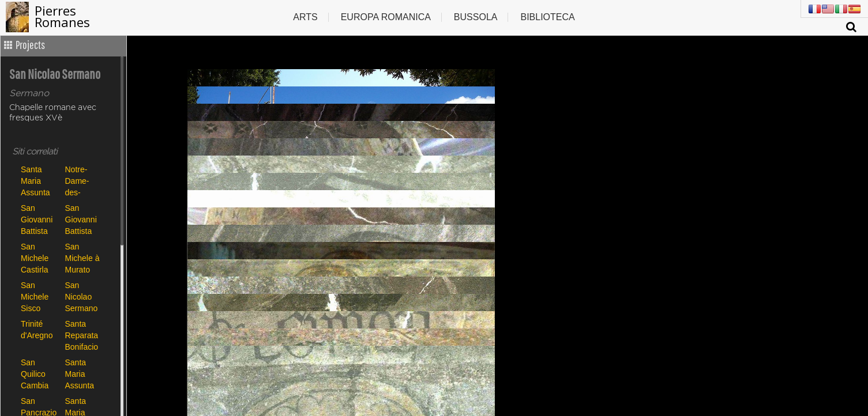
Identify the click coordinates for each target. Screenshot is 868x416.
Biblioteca (547, 17)
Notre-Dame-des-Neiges (78, 181)
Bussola (476, 17)
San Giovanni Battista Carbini (37, 219)
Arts (305, 17)
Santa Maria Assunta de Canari (83, 374)
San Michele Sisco (35, 296)
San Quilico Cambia (35, 374)
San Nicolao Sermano (82, 296)
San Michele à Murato (82, 258)
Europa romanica (386, 17)
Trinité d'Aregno (37, 330)
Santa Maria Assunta (35, 181)
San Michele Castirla (35, 258)
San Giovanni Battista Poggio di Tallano (82, 219)
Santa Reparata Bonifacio (82, 335)
